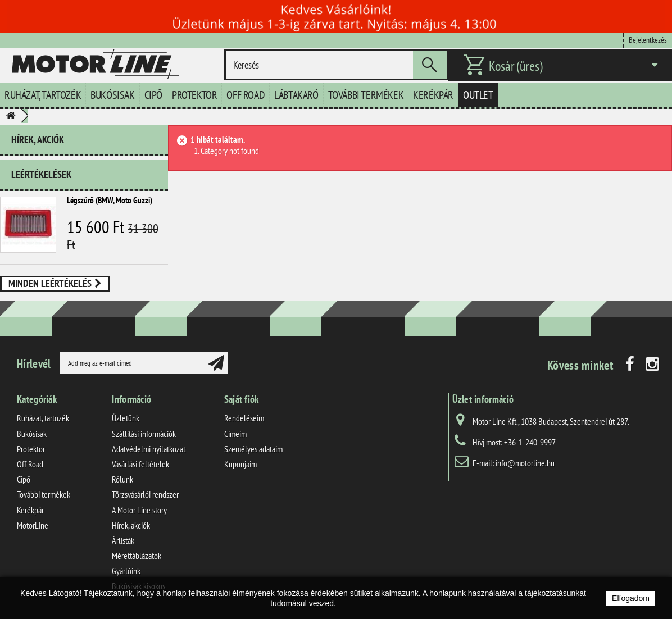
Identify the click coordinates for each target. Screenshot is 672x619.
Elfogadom (631, 598)
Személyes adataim (253, 449)
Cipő (153, 95)
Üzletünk (126, 418)
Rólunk (122, 479)
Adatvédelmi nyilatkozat (149, 449)
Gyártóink (126, 571)
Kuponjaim (240, 464)
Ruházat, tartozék (43, 95)
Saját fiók (242, 399)
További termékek (366, 95)
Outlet (478, 95)
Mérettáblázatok (137, 556)
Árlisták (123, 540)
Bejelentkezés (648, 40)
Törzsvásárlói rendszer (145, 494)
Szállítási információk (144, 434)
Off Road (246, 95)
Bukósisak (112, 95)
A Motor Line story (139, 510)
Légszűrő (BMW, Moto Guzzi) (110, 200)
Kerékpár (433, 95)
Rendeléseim (244, 418)
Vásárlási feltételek (140, 464)
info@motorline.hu (525, 463)
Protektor (194, 95)
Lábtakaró (296, 95)
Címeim (235, 434)
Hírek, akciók (38, 140)
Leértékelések (41, 174)
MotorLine (33, 525)
